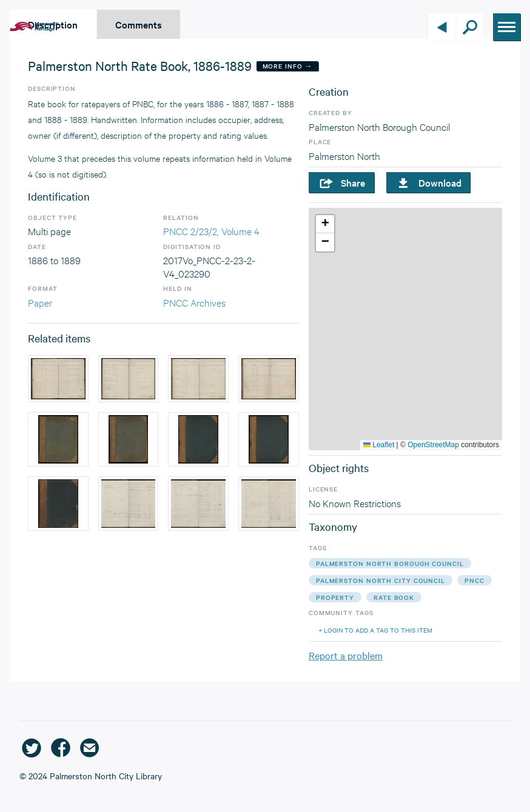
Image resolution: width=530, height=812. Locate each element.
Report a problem (346, 655)
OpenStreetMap (433, 445)
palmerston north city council (381, 580)
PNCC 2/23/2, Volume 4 (211, 231)
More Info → (288, 66)
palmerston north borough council (390, 563)
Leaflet (379, 445)
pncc (475, 580)
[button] (325, 224)
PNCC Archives (194, 302)
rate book (394, 597)
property (335, 597)
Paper (40, 302)
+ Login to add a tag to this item (375, 630)
